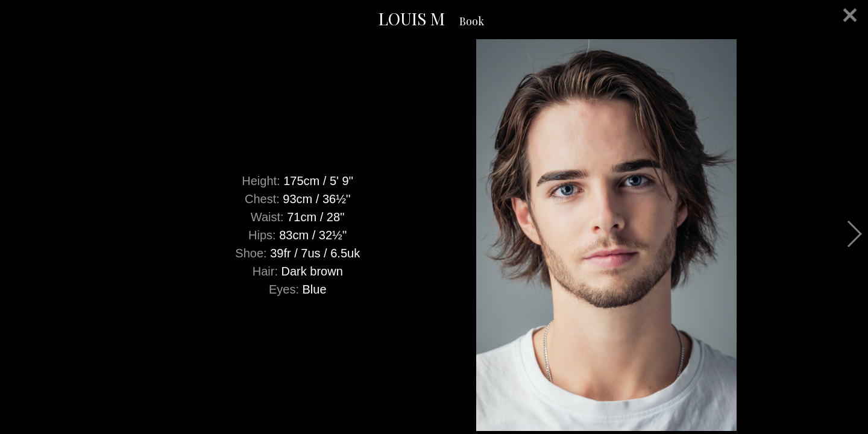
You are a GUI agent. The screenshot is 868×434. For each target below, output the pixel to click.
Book (472, 21)
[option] (434, 235)
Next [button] (854, 234)
